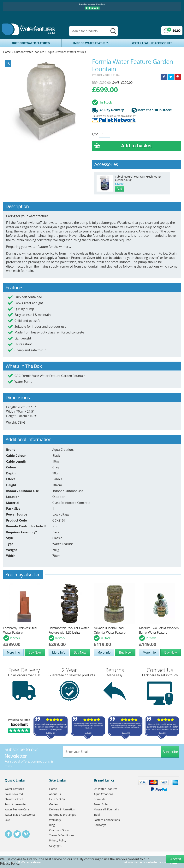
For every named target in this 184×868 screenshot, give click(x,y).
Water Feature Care (17, 809)
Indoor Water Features (91, 43)
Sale (7, 820)
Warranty (55, 820)
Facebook (9, 834)
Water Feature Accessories (152, 43)
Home (7, 52)
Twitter (17, 834)
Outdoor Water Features (31, 43)
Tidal (97, 815)
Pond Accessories (16, 804)
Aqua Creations (104, 794)
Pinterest (26, 834)
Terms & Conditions (62, 835)
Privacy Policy (58, 840)
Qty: (95, 134)
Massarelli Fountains (107, 809)
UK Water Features (106, 789)
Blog (52, 825)
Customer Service (60, 830)
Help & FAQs (57, 799)
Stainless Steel (14, 799)
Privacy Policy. (10, 864)
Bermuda (100, 799)
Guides (53, 804)
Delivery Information (62, 809)
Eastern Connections (107, 820)
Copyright (55, 846)
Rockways (100, 825)
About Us (55, 794)
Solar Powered (14, 794)
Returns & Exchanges (62, 815)
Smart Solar (101, 804)
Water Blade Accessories (20, 815)
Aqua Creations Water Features (67, 52)
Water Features (14, 789)
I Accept (175, 859)
